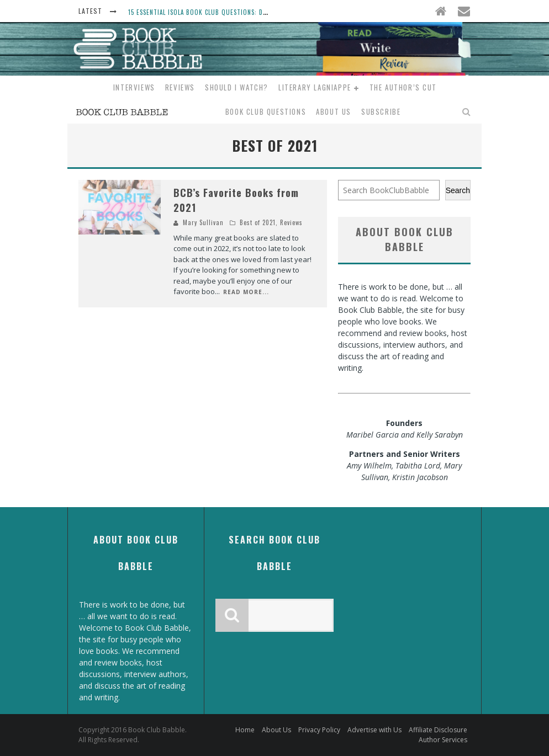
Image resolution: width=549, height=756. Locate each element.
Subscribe (381, 111)
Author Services (443, 740)
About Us (334, 111)
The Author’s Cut (403, 87)
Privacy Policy (319, 730)
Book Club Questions (266, 111)
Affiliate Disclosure (438, 730)
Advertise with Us (374, 730)
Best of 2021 (258, 222)
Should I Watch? (237, 87)
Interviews (134, 87)
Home (245, 730)
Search (458, 190)
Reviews (180, 87)
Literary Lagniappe (315, 87)
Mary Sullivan (203, 222)
